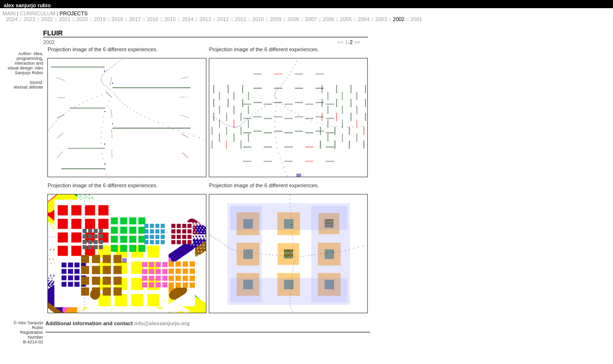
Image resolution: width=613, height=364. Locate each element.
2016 (152, 19)
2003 (381, 19)
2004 (363, 19)
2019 (100, 19)
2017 (135, 19)
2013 (205, 19)
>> (357, 42)
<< (340, 42)
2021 (65, 19)
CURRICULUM (37, 13)
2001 (416, 19)
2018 (117, 19)
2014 (188, 19)
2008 (293, 19)
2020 (82, 19)
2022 (47, 19)
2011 (240, 19)
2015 (170, 19)
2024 (11, 19)
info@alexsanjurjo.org (162, 323)
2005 (346, 19)
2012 (223, 19)
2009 (275, 19)
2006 (328, 19)
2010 (258, 19)
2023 (29, 19)
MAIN (9, 13)
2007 (311, 19)
